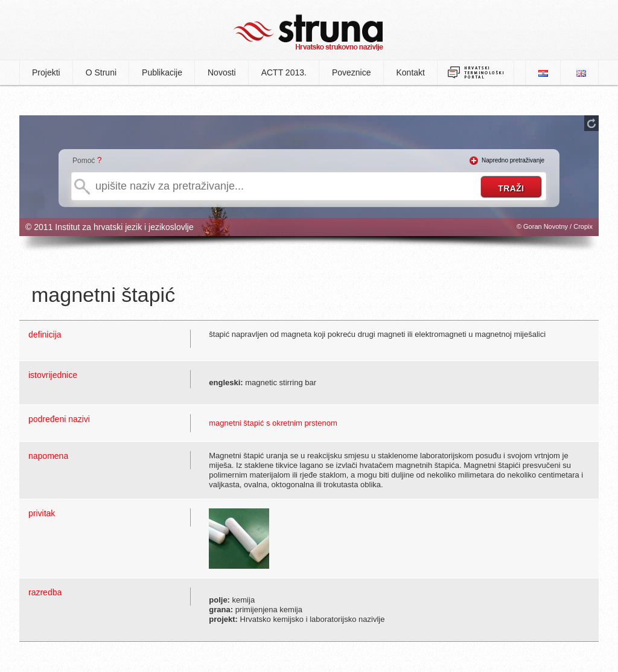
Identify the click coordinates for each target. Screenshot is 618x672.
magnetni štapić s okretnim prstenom (273, 423)
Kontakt (411, 72)
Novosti (222, 72)
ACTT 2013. (284, 72)
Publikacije (162, 72)
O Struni (101, 72)
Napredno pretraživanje (513, 160)
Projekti (46, 72)
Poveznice (352, 72)
